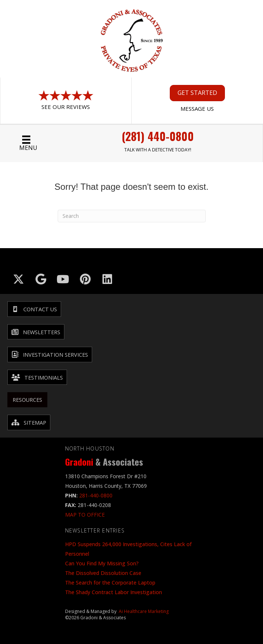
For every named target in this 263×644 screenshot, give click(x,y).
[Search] (132, 216)
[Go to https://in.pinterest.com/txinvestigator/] (85, 279)
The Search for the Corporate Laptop (110, 583)
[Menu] (26, 143)
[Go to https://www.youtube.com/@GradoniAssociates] (63, 279)
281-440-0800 (96, 495)
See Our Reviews (66, 107)
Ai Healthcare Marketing (144, 611)
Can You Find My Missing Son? (102, 563)
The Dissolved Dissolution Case (103, 573)
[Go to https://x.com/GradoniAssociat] (18, 279)
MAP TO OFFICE (85, 515)
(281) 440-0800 (158, 136)
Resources (27, 400)
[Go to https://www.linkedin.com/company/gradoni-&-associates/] (107, 279)
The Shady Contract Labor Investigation (114, 592)
